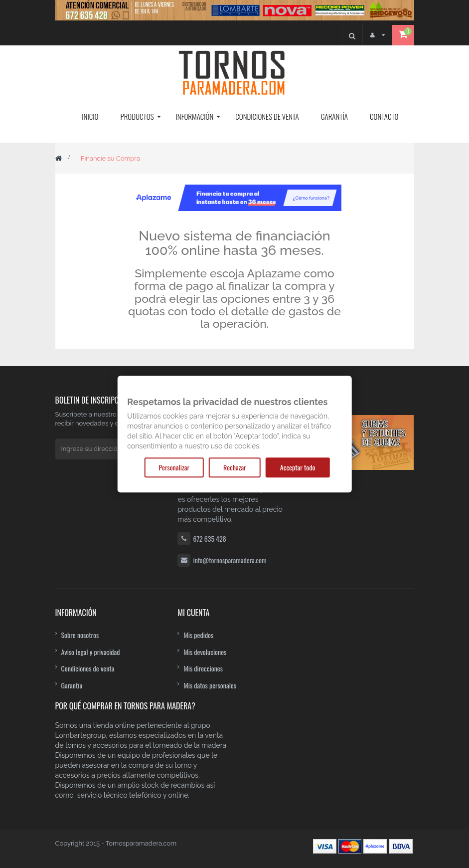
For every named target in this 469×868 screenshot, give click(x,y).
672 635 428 (209, 539)
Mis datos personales (210, 685)
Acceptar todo (298, 467)
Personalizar (174, 467)
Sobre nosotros (80, 635)
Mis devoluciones (205, 652)
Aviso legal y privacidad (91, 652)
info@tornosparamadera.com (230, 560)
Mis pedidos (198, 635)
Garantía (72, 685)
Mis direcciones (203, 668)
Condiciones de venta (88, 668)
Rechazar (235, 467)
